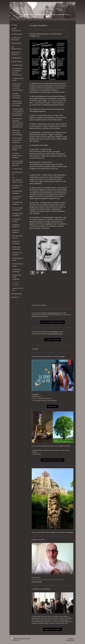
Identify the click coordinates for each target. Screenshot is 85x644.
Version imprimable (18, 639)
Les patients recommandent (52, 340)
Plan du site (27, 639)
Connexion (71, 639)
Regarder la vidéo (53, 406)
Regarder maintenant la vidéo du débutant (52, 460)
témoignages (55, 332)
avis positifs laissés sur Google (55, 334)
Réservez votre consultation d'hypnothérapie (53, 322)
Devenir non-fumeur (37, 582)
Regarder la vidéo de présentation (52, 629)
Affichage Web (70, 640)
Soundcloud (70, 532)
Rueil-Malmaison (52, 313)
